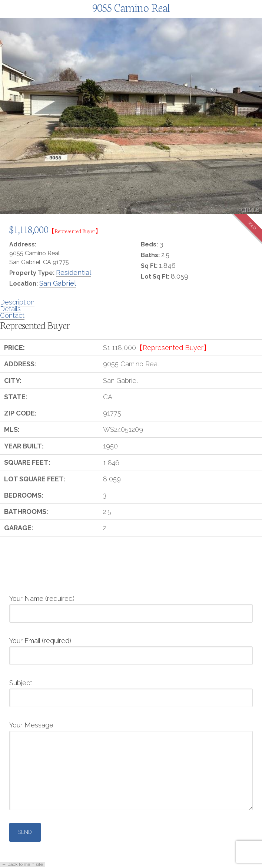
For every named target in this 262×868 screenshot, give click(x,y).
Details (10, 309)
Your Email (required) (131, 649)
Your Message (131, 731)
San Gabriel (58, 283)
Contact (12, 315)
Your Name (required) (131, 606)
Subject (131, 691)
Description (17, 302)
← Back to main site (22, 864)
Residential (74, 272)
